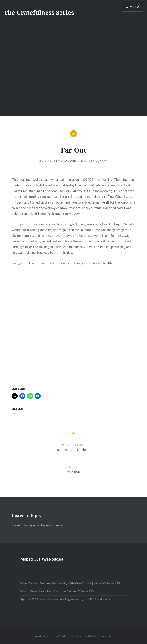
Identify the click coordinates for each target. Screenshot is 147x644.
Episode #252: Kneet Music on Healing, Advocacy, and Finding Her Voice (66, 599)
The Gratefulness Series (39, 13)
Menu (134, 7)
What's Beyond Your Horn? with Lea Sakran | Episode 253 (57, 591)
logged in (34, 525)
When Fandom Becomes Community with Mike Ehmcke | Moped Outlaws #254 (71, 583)
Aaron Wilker (64, 161)
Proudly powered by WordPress (53, 636)
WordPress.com (103, 636)
